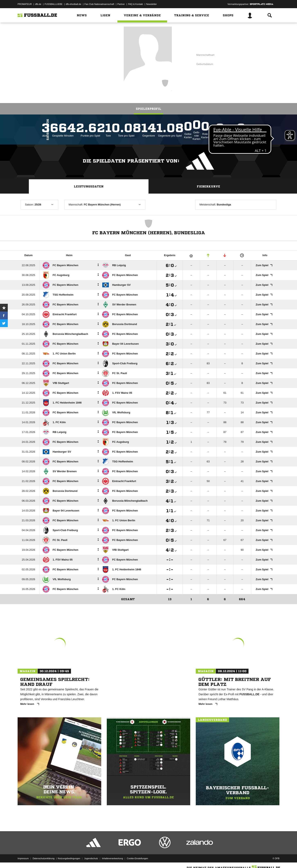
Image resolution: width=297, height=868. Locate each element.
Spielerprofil (148, 109)
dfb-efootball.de (73, 4)
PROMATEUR (25, 4)
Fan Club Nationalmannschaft (99, 4)
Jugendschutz (91, 858)
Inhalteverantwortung (112, 858)
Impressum (23, 858)
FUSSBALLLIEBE (53, 4)
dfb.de (38, 4)
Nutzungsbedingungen (69, 858)
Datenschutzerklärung (43, 858)
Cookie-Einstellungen (137, 858)
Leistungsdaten (89, 186)
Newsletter (152, 4)
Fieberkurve (208, 186)
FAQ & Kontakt (136, 4)
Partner (121, 4)
